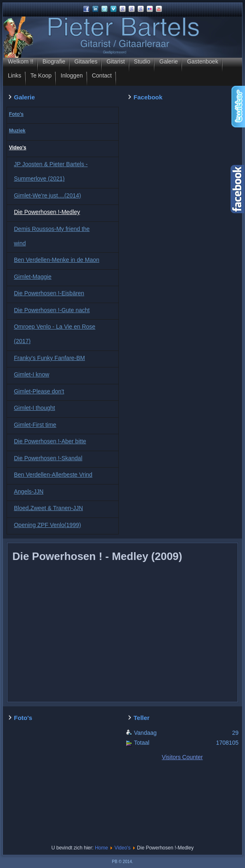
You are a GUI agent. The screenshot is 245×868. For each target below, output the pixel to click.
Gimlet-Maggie (33, 277)
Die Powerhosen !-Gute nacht (52, 310)
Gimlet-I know (32, 374)
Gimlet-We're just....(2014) (48, 195)
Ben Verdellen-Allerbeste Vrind (53, 475)
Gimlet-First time (35, 425)
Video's (18, 148)
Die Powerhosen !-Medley (47, 212)
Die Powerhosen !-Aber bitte (50, 441)
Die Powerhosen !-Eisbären (49, 293)
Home (101, 848)
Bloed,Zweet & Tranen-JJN (48, 508)
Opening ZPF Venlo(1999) (48, 525)
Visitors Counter (182, 757)
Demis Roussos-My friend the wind (52, 236)
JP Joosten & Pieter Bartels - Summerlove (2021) (51, 171)
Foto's (16, 114)
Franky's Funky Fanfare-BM (49, 358)
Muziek (17, 131)
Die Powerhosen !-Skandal (48, 458)
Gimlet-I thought (35, 408)
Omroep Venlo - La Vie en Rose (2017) (55, 334)
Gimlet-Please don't (39, 391)
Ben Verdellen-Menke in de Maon (57, 260)
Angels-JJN (29, 492)
